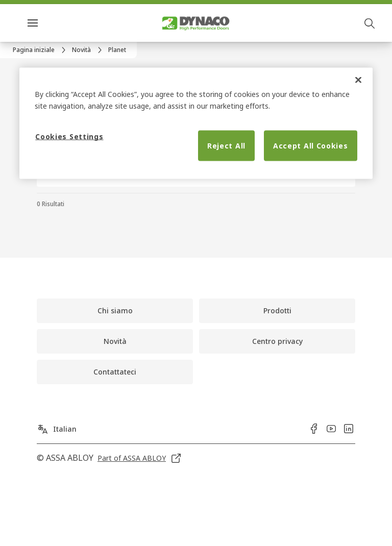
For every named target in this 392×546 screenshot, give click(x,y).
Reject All (226, 146)
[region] (196, 123)
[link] (41, 50)
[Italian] (57, 426)
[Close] (358, 80)
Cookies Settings (69, 136)
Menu (51, 23)
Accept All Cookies (311, 146)
